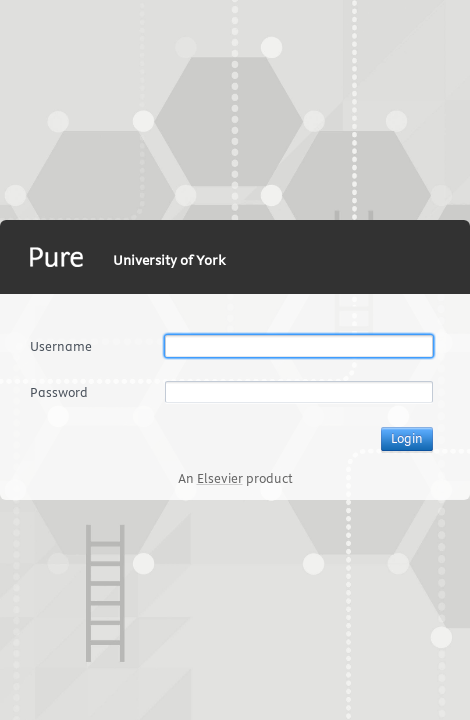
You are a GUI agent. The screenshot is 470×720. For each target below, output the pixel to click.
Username (61, 346)
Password (59, 392)
